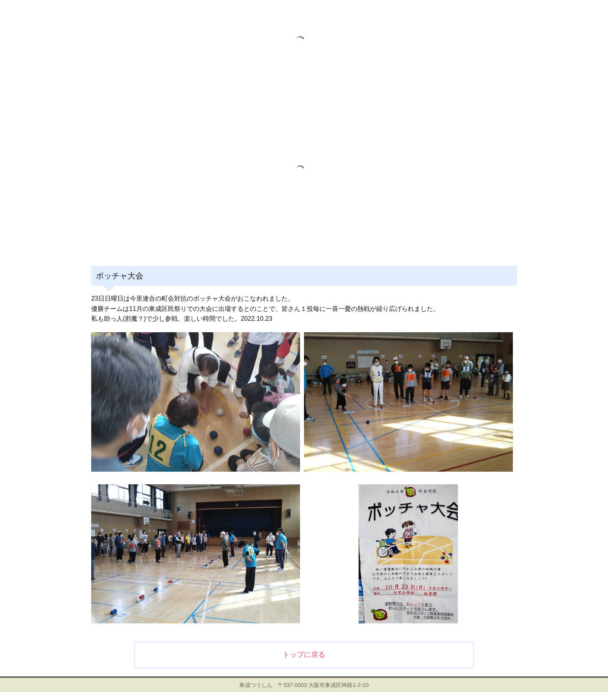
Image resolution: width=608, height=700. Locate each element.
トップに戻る (304, 655)
